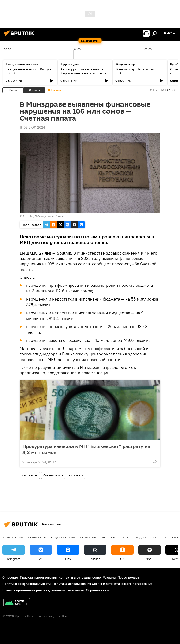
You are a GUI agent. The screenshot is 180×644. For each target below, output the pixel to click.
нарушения (76, 475)
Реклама (109, 577)
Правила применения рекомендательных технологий (43, 590)
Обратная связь (98, 590)
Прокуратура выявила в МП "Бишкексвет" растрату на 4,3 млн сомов (86, 449)
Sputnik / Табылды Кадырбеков (43, 216)
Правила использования (38, 577)
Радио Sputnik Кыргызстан (74, 537)
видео (140, 537)
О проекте (10, 577)
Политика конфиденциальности (26, 584)
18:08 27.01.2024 (32, 127)
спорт (125, 537)
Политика (37, 537)
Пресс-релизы (129, 577)
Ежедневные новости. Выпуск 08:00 (28, 71)
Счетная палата (53, 475)
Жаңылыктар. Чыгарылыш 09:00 (135, 71)
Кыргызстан (30, 475)
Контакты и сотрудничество (80, 577)
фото (156, 537)
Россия (109, 537)
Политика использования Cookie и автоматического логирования (102, 584)
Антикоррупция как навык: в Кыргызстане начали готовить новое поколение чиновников (83, 73)
